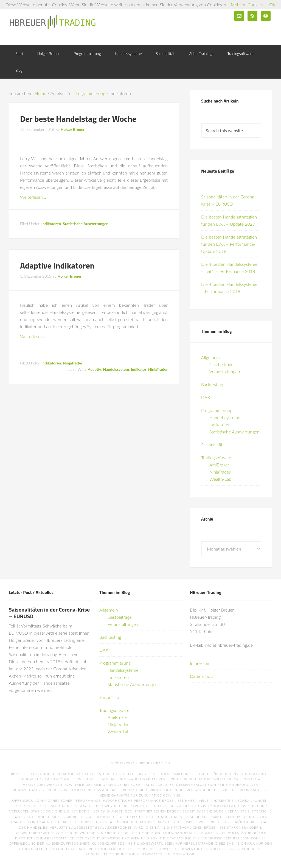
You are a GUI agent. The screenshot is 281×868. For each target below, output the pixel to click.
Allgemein (210, 357)
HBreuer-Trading (53, 22)
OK (272, 5)
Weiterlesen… (33, 197)
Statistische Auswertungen (86, 224)
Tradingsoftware (216, 458)
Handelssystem (116, 369)
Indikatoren (51, 224)
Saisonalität (212, 445)
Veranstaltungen (225, 371)
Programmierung (217, 410)
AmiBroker (219, 465)
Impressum (200, 663)
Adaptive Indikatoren (57, 266)
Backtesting (212, 384)
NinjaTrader (73, 363)
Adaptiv (95, 369)
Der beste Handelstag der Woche (78, 119)
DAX (206, 397)
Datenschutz (202, 676)
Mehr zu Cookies (247, 5)
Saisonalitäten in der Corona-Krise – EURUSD (49, 613)
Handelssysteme (225, 417)
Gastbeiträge (221, 364)
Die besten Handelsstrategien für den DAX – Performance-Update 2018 (229, 244)
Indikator (139, 369)
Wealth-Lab (220, 479)
